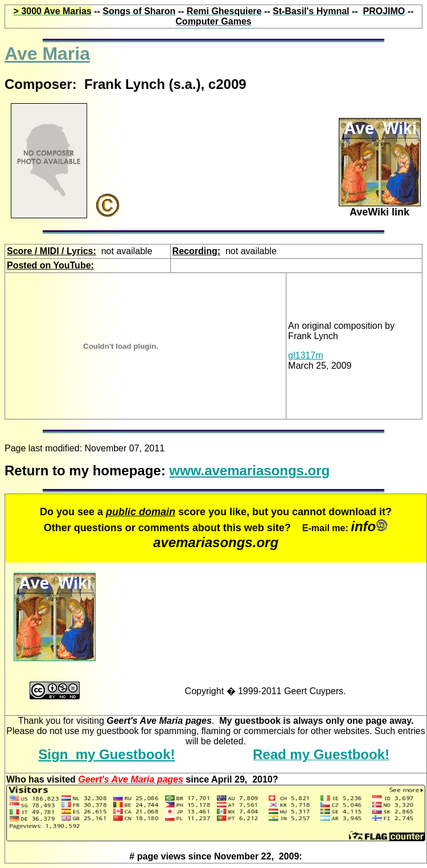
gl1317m (305, 355)
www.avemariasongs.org (249, 470)
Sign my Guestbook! (106, 754)
